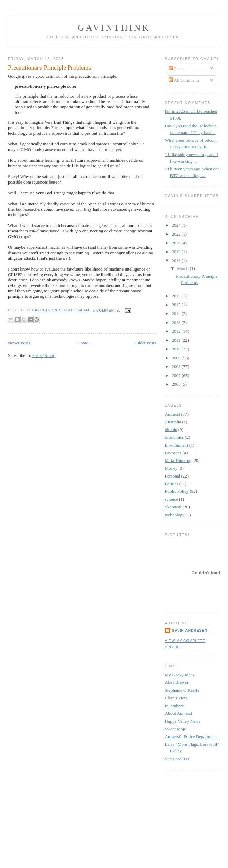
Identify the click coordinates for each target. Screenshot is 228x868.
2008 (177, 367)
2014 (177, 314)
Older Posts (146, 343)
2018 (177, 261)
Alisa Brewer (177, 682)
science (172, 499)
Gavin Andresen (190, 631)
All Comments (184, 80)
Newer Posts (19, 343)
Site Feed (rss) (178, 759)
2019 (177, 252)
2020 (177, 243)
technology (175, 515)
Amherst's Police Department (191, 737)
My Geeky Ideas (180, 675)
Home (83, 343)
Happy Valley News (183, 721)
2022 (177, 234)
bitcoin (171, 429)
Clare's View (176, 698)
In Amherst (175, 706)
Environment (177, 445)
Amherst (173, 414)
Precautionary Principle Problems (49, 68)
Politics (172, 484)
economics (175, 437)
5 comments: (107, 310)
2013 (177, 322)
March (183, 268)
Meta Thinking (178, 460)
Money (171, 468)
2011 (177, 340)
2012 (177, 331)
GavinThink (114, 28)
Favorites (173, 453)
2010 (177, 349)
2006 (177, 384)
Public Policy (177, 491)
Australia (173, 422)
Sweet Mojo (176, 729)
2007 (177, 375)
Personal (173, 476)
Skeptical (173, 507)
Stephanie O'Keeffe (182, 690)
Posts (176, 68)
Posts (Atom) (44, 355)
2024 (177, 225)
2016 (177, 296)
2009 (177, 358)
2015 (177, 305)
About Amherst (179, 713)
